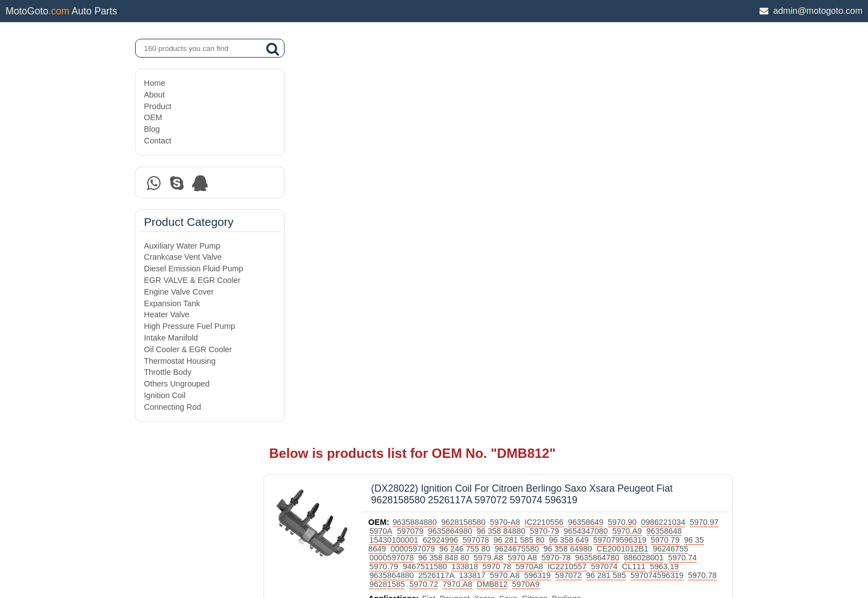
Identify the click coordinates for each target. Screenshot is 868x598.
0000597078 (520, 152)
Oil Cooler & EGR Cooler (188, 349)
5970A (446, 126)
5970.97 (416, 126)
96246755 (476, 152)
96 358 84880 (566, 126)
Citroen (566, 202)
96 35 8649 (454, 143)
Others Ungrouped (177, 384)
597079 (476, 126)
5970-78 (684, 152)
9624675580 (605, 143)
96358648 (419, 135)
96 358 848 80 (572, 152)
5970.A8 (673, 170)
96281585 (585, 179)
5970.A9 (693, 126)
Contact (158, 141)
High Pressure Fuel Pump (190, 326)
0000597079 (501, 143)
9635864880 (559, 170)
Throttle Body (168, 372)
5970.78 (549, 179)
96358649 (618, 117)
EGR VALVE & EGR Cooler (192, 280)
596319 (705, 170)
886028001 (470, 161)
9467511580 (583, 161)
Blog (152, 129)
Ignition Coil (165, 395)
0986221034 (695, 117)
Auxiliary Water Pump (182, 246)
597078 (547, 135)
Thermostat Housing (180, 361)
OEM (153, 117)
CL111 (487, 170)
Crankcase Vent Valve (183, 257)
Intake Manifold (171, 338)
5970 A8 (650, 152)
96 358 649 (640, 135)
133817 (640, 170)
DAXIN (396, 548)
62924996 (512, 135)
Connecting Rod (172, 407)
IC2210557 (421, 170)
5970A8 (688, 161)
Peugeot (487, 202)
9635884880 (447, 117)
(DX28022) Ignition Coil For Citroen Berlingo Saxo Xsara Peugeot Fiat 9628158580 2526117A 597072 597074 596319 (554, 89)
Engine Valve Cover (179, 292)
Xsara (516, 202)
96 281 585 (452, 179)
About (154, 95)
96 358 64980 (656, 143)
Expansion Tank (172, 303)
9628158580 (495, 117)
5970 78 (655, 161)
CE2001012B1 (427, 152)
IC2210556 (576, 117)
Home (154, 83)
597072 (415, 179)
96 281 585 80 (591, 135)
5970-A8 (537, 117)
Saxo (540, 202)
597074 (458, 170)
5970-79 (610, 126)
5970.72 (622, 179)
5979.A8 (617, 152)
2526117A (604, 170)
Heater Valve (167, 315)
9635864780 (423, 161)
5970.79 (542, 161)
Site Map (159, 561)
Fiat (461, 202)
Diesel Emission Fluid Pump (193, 269)
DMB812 (690, 179)
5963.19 (518, 170)
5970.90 (654, 117)
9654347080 (651, 126)
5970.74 (509, 161)
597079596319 (691, 135)
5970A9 (415, 188)
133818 (623, 161)
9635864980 (515, 126)
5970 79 (416, 143)
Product (158, 106)
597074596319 (503, 179)
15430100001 (466, 135)
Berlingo (599, 202)
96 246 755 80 (553, 143)
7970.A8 (655, 179)
